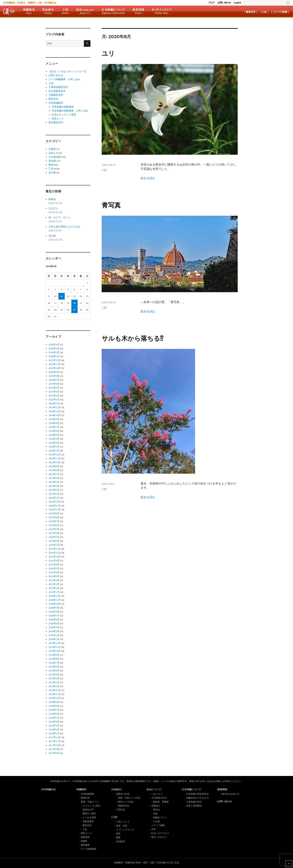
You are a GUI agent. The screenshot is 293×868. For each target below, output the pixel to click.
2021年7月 (54, 568)
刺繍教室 (29, 11)
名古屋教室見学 (57, 91)
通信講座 (85, 845)
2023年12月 (55, 454)
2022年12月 (55, 502)
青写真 (111, 205)
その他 (156, 821)
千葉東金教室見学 (58, 87)
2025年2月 (54, 399)
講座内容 (85, 798)
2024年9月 (54, 419)
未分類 (52, 173)
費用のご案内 (89, 814)
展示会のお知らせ (231, 794)
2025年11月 (55, 364)
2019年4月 (54, 674)
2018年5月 (54, 718)
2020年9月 (54, 608)
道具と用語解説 (194, 806)
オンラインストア (162, 11)
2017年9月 (54, 749)
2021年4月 (54, 580)
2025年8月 (54, 376)
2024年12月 (55, 407)
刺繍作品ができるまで (198, 798)
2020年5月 (54, 623)
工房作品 (121, 810)
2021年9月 (54, 561)
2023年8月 (54, 470)
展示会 (156, 810)
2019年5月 (54, 671)
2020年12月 (55, 596)
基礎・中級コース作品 (129, 798)
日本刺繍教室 (56, 103)
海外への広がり (159, 837)
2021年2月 (54, 588)
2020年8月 (54, 612)
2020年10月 (55, 604)
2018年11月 (55, 694)
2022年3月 (54, 537)
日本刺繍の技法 (194, 802)
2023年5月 (54, 482)
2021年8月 (54, 564)
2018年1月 (54, 733)
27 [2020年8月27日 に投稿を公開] (74, 310)
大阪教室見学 (56, 95)
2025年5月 (54, 388)
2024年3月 (54, 443)
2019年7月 (54, 663)
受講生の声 (88, 810)
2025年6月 (54, 384)
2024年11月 (55, 411)
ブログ (211, 3)
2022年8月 (54, 517)
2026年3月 (54, 348)
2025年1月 (54, 403)
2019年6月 (54, 667)
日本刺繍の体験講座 (63, 107)
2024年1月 (54, 451)
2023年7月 (54, 474)
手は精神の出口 (159, 798)
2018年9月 (54, 702)
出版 (155, 814)
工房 (65, 11)
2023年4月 (54, 486)
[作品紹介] (117, 789)
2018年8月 (54, 706)
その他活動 (55, 157)
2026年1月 (54, 356)
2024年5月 (54, 435)
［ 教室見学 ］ (251, 12)
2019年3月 (54, 678)
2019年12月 (55, 643)
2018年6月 (54, 714)
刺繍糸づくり (160, 817)
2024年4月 (54, 439)
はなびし (53, 208)
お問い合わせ (224, 3)
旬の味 (52, 236)
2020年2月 (54, 635)
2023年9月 (54, 466)
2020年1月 (54, 639)
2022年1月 (54, 545)
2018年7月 (54, 710)
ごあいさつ (157, 794)
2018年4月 (54, 722)
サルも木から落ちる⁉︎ (132, 339)
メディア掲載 (158, 825)
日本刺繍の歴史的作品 (198, 794)
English (237, 3)
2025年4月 (54, 392)
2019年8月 (54, 659)
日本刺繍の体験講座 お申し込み (70, 111)
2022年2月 (54, 541)
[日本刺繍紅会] (48, 789)
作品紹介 (48, 11)
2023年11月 (55, 458)
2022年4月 (54, 533)
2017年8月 (54, 753)
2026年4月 (54, 344)
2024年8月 (54, 423)
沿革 (153, 829)
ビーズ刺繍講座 (89, 849)
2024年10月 (55, 415)
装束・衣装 (122, 826)
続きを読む (148, 178)
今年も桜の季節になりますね (64, 227)
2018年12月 (55, 690)
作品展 (52, 161)
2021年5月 (54, 576)
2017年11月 (55, 741)
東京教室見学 (56, 122)
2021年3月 (54, 584)
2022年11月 (55, 506)
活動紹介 (156, 806)
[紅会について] (154, 789)
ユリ (108, 54)
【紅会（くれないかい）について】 (68, 71)
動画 (51, 165)
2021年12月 (55, 549)
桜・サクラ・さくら (60, 217)
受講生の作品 (123, 794)
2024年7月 (54, 427)
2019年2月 (54, 682)
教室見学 (53, 99)
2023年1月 (54, 498)
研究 (118, 834)
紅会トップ (9, 11)
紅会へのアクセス (160, 833)
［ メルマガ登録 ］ (280, 12)
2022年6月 (54, 525)
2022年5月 (54, 529)
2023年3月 (54, 490)
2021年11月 (55, 553)
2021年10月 (55, 557)
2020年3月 (54, 631)
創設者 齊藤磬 (161, 802)
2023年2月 (54, 494)
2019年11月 (55, 647)
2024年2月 (54, 447)
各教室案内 (88, 821)
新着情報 (138, 11)
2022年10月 (55, 509)
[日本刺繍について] (191, 789)
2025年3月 (54, 396)
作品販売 (121, 841)
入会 (51, 83)
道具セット (58, 119)
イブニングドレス (125, 830)
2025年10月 (55, 368)
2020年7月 (54, 616)
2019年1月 (54, 686)
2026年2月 (54, 352)
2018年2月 (54, 729)
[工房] (114, 817)
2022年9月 (54, 513)
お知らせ (53, 153)
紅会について (85, 11)
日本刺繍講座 (87, 794)
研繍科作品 (124, 806)
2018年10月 (55, 698)
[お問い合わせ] (224, 801)
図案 (118, 838)
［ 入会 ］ (264, 12)
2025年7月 (54, 380)
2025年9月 (54, 372)
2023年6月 (54, 478)
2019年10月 (55, 651)
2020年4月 (54, 627)
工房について (123, 822)
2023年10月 (55, 462)
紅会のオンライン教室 (64, 115)
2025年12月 (55, 360)
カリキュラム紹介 (92, 806)
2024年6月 (54, 431)
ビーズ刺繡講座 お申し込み (64, 79)
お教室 (52, 149)
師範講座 (85, 837)
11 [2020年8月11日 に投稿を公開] (62, 296)
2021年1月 (54, 592)
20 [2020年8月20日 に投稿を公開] (74, 303)
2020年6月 (54, 619)
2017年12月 (55, 737)
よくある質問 (89, 817)
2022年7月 (54, 521)
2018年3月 (54, 726)
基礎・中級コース (90, 802)
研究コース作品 (126, 802)
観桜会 (52, 199)
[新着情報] (222, 789)
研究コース (86, 833)
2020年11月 (55, 600)
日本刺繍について (113, 11)
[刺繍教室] (81, 789)
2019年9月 (54, 655)
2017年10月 (55, 745)
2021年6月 (54, 572)
